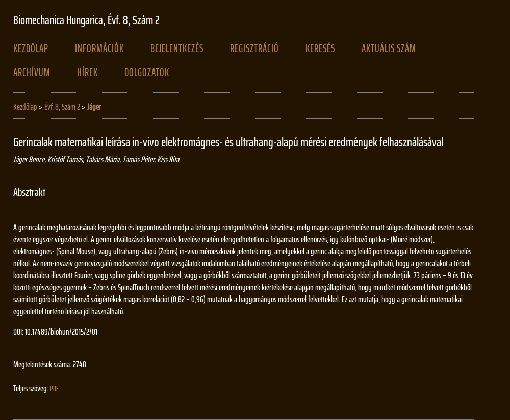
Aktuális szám (389, 48)
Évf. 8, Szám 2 (62, 107)
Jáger (94, 107)
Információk (99, 48)
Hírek (87, 72)
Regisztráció (254, 48)
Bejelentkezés (177, 48)
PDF (54, 389)
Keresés (320, 48)
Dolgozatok (147, 72)
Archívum (32, 72)
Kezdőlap (31, 48)
